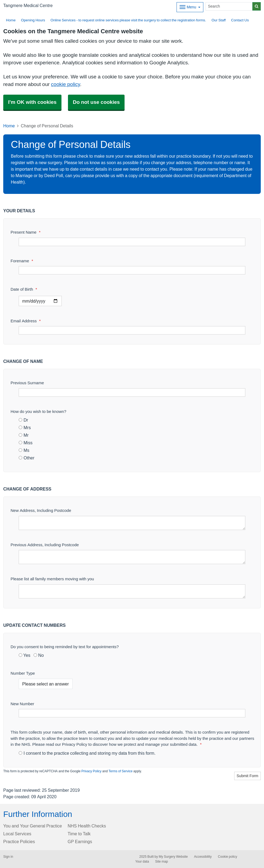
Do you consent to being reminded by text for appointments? (65, 647)
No (39, 655)
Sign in (8, 857)
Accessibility (203, 857)
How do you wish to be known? (38, 411)
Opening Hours (33, 20)
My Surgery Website (173, 857)
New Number (22, 704)
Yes (25, 655)
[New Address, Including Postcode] (132, 523)
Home (11, 20)
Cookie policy (228, 857)
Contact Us (240, 20)
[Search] (229, 6)
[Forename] (132, 270)
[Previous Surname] (132, 392)
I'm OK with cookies (32, 102)
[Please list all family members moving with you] (132, 591)
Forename (22, 261)
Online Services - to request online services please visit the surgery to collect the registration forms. (128, 20)
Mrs (25, 428)
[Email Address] (132, 330)
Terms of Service (121, 771)
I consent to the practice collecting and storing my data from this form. (87, 753)
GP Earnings (80, 842)
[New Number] (132, 713)
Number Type (23, 673)
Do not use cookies (96, 102)
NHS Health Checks (87, 826)
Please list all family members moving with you (52, 579)
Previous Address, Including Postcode (45, 545)
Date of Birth (24, 289)
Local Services (17, 834)
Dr (23, 420)
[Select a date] (40, 301)
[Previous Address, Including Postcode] (132, 557)
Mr (24, 435)
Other (27, 458)
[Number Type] (46, 684)
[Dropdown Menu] (190, 7)
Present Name (26, 232)
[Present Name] (132, 242)
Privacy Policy (91, 771)
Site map (162, 862)
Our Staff (219, 20)
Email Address (26, 321)
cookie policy (65, 84)
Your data (142, 862)
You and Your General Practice (33, 826)
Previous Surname (27, 383)
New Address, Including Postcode (41, 510)
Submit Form (247, 776)
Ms (24, 450)
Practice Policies (19, 842)
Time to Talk (79, 834)
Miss (26, 443)
